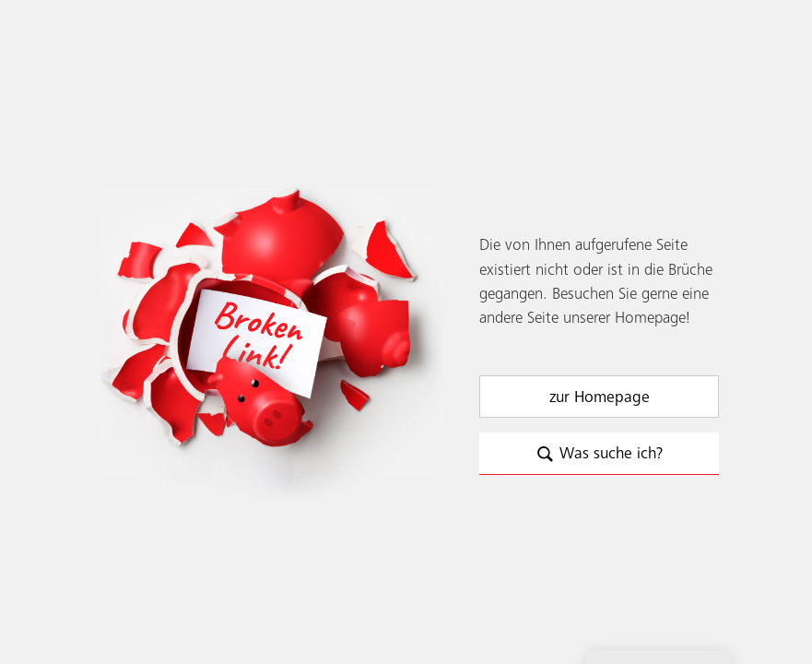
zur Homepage (600, 397)
